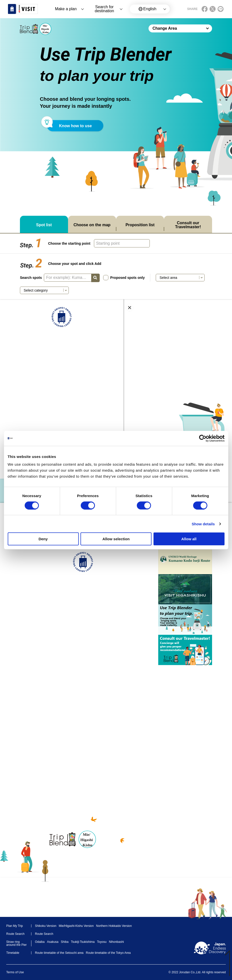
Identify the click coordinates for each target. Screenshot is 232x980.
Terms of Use (15, 972)
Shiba (65, 942)
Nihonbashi (116, 942)
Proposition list (140, 225)
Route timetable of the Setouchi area (59, 953)
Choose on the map (92, 225)
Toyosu (102, 942)
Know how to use (76, 126)
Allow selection (116, 539)
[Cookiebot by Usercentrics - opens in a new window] (203, 438)
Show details (203, 524)
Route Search (44, 934)
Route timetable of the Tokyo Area (108, 953)
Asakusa (53, 942)
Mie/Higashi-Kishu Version (76, 926)
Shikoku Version (46, 926)
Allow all (189, 539)
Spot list (44, 225)
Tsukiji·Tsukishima (83, 942)
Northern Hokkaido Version (114, 926)
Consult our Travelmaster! (188, 225)
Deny (43, 539)
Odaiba (40, 942)
